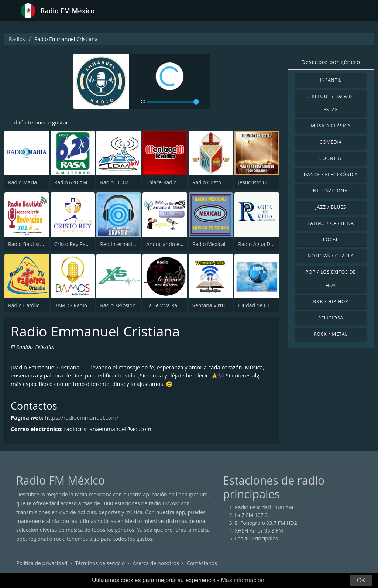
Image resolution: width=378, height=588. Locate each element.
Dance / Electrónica (331, 175)
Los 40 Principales (256, 539)
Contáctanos (202, 564)
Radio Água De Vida (262, 244)
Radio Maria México (32, 182)
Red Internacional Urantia (131, 244)
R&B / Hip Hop (331, 302)
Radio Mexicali (209, 244)
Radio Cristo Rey (212, 182)
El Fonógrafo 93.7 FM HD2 (266, 524)
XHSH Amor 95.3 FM (259, 531)
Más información (242, 580)
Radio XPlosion (118, 305)
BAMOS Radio (71, 305)
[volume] (173, 102)
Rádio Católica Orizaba (35, 305)
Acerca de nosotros (156, 564)
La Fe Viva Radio (166, 305)
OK (361, 580)
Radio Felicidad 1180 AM (264, 508)
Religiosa (331, 318)
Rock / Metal (331, 334)
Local (331, 240)
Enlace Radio (161, 182)
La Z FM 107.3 (251, 516)
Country (331, 158)
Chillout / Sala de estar (331, 103)
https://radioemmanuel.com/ (83, 418)
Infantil (331, 80)
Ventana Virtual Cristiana (222, 305)
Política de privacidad (42, 564)
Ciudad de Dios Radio (264, 305)
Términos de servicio (100, 564)
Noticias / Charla (331, 256)
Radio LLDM (114, 182)
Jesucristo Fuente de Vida (268, 182)
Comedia (331, 142)
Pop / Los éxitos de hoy (331, 279)
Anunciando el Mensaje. (175, 244)
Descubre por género (331, 62)
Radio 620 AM (71, 182)
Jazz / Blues (331, 207)
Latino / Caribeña (331, 223)
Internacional (331, 191)
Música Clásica (331, 126)
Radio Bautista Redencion (39, 244)
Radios (17, 39)
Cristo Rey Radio (74, 244)
